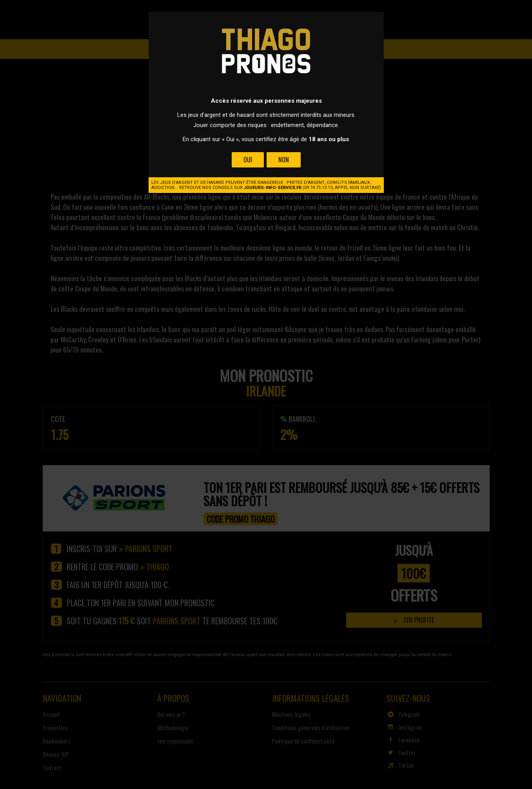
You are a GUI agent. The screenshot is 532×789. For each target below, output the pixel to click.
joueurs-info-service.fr (273, 188)
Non (283, 160)
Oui (248, 160)
